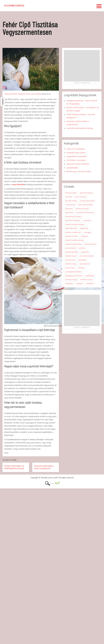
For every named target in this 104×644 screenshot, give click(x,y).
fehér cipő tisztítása (34, 94)
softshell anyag (71, 264)
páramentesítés (90, 244)
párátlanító (85, 252)
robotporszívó (70, 260)
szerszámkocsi (85, 264)
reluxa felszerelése (87, 256)
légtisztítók (84, 228)
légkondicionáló (71, 228)
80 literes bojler (71, 193)
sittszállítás (82, 260)
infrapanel (69, 209)
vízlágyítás (69, 284)
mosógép (87, 232)
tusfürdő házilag (71, 280)
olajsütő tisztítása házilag (74, 240)
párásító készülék (72, 252)
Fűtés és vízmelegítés (76, 149)
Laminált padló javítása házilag (80, 128)
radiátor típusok (71, 256)
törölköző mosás (86, 280)
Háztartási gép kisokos (76, 153)
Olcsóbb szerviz (14, 6)
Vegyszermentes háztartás (15, 94)
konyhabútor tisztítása (73, 217)
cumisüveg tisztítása (87, 201)
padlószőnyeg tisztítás (73, 244)
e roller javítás (70, 205)
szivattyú (81, 268)
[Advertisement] (82, 66)
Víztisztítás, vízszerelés (76, 160)
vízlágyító (79, 284)
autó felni (69, 197)
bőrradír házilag (71, 201)
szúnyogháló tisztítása (73, 272)
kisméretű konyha (82, 209)
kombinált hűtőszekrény (85, 213)
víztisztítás (90, 284)
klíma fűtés (69, 213)
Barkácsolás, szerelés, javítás (79, 171)
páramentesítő (71, 248)
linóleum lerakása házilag (75, 224)
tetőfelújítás (90, 276)
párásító (82, 248)
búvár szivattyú (81, 197)
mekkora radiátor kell (73, 232)
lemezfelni (87, 220)
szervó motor (70, 268)
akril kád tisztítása (86, 193)
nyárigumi (84, 236)
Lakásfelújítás (72, 168)
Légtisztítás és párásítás (77, 156)
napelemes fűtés (71, 236)
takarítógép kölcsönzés (74, 276)
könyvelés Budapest (73, 220)
